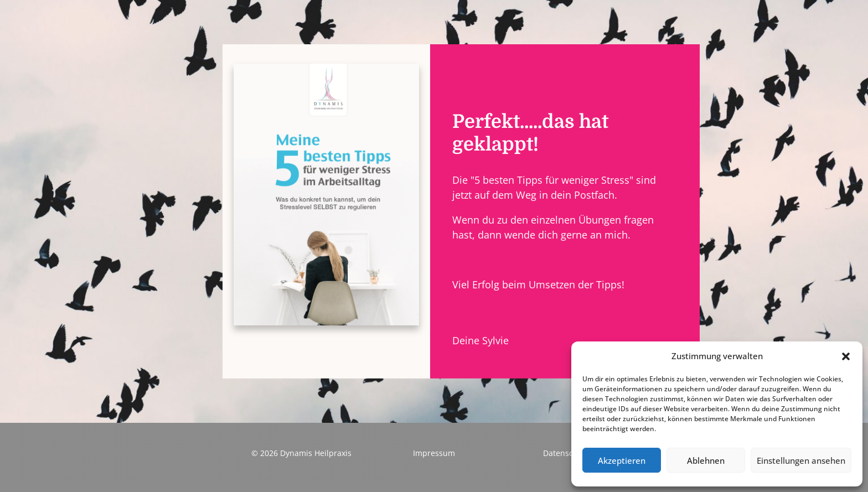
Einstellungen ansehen (801, 460)
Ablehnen (706, 460)
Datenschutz (566, 453)
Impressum (434, 453)
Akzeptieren (622, 460)
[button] (846, 356)
